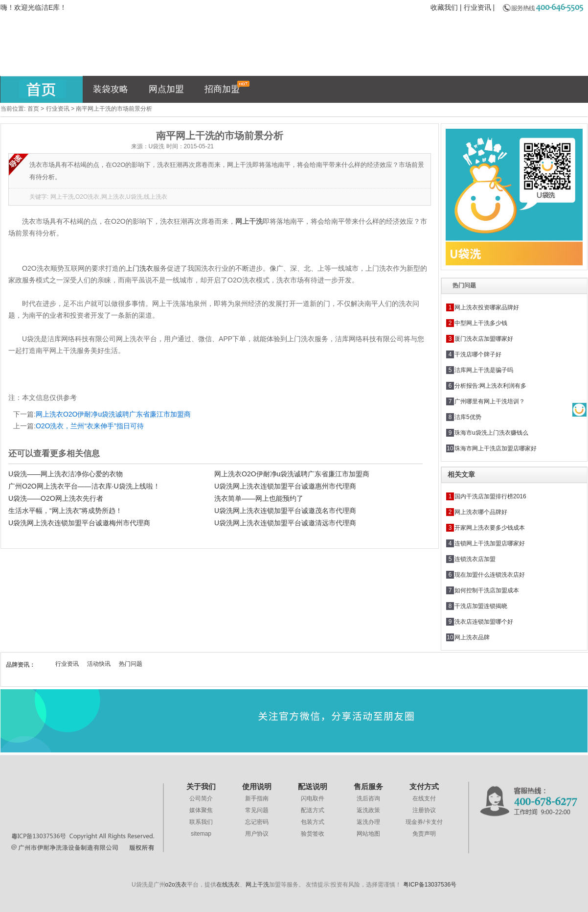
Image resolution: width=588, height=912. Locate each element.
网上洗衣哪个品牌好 (481, 512)
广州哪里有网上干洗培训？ (490, 401)
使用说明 (257, 786)
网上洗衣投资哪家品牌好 (487, 307)
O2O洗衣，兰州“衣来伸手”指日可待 (90, 426)
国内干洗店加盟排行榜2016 (490, 496)
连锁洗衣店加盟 (475, 559)
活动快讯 (99, 664)
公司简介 (201, 798)
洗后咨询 (368, 798)
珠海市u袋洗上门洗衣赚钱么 (491, 433)
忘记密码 (257, 822)
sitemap (201, 834)
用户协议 (257, 834)
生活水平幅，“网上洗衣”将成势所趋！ (65, 511)
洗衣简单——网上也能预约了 (259, 498)
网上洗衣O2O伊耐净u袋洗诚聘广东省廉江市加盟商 (113, 414)
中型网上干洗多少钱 (481, 323)
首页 (33, 109)
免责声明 (424, 834)
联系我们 (201, 822)
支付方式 (424, 786)
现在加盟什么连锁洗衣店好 (490, 575)
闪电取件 (313, 798)
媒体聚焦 (201, 810)
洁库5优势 (468, 417)
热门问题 (131, 664)
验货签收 (313, 834)
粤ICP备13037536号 (430, 885)
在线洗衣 (228, 885)
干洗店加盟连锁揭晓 (481, 606)
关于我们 (201, 786)
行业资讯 (477, 7)
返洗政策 (368, 810)
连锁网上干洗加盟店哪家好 (490, 543)
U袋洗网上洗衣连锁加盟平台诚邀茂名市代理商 (285, 511)
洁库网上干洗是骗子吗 (484, 370)
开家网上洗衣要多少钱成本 (490, 528)
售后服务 (368, 786)
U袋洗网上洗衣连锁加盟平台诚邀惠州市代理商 (285, 486)
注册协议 (424, 810)
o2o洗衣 (176, 885)
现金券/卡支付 (424, 822)
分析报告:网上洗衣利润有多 (490, 386)
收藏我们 (444, 7)
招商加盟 (227, 87)
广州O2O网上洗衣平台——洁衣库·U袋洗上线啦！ (84, 486)
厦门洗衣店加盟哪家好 (484, 339)
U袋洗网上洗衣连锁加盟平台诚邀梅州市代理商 (79, 523)
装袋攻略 (111, 89)
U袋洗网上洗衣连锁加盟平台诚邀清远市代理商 (285, 523)
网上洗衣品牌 (472, 637)
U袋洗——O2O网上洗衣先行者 (56, 498)
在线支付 (424, 798)
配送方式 (313, 810)
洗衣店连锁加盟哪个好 (484, 622)
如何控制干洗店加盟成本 (487, 590)
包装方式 (313, 822)
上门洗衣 (139, 268)
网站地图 (368, 834)
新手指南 (257, 798)
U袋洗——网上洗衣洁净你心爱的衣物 (66, 474)
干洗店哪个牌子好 (478, 354)
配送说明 (313, 786)
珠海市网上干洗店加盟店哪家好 (496, 448)
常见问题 (257, 810)
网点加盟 (166, 89)
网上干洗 (257, 885)
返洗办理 (368, 822)
